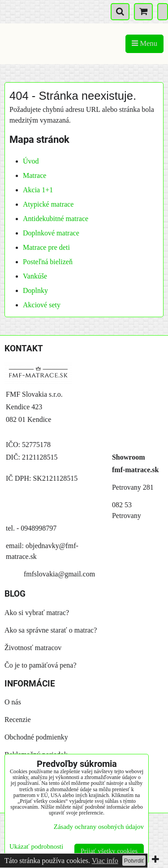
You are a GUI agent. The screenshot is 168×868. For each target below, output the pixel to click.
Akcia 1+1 (38, 190)
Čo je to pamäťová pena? (41, 665)
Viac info (105, 861)
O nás (13, 702)
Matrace (34, 175)
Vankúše (35, 276)
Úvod (31, 161)
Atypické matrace (48, 204)
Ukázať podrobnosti (36, 846)
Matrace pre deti (46, 247)
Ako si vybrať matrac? (37, 613)
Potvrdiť (134, 861)
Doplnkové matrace (51, 233)
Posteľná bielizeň (48, 262)
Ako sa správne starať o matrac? (51, 630)
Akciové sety (42, 305)
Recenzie (18, 720)
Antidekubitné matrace (56, 219)
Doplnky (35, 290)
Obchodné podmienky (36, 737)
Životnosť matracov (33, 648)
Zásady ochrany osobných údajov (99, 827)
